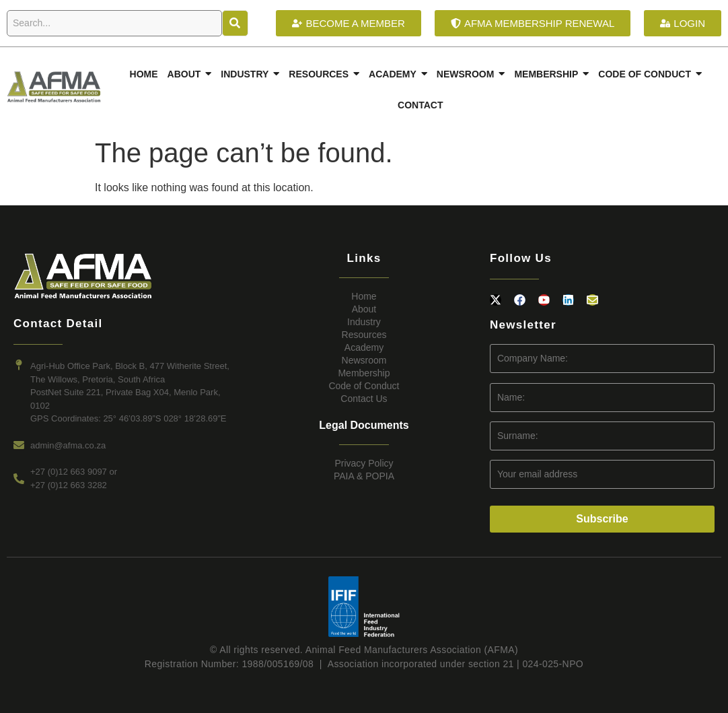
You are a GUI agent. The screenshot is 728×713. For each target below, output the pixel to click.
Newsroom (364, 360)
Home (364, 296)
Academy (364, 347)
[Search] (114, 23)
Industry (364, 322)
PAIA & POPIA (364, 476)
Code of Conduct (364, 386)
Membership (364, 373)
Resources (364, 335)
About (364, 309)
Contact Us (364, 399)
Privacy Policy (364, 463)
